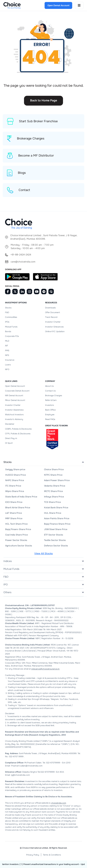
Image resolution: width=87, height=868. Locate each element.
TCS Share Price (52, 502)
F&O (7, 312)
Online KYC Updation (55, 331)
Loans (8, 365)
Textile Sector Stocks (55, 540)
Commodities (11, 317)
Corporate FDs (12, 336)
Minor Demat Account (15, 400)
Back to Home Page (44, 100)
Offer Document (53, 312)
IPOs (7, 322)
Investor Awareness (14, 410)
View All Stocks (43, 553)
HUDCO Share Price (16, 475)
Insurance (10, 360)
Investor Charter (53, 322)
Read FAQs (50, 419)
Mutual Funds (11, 327)
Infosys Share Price (54, 497)
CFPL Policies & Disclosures (18, 434)
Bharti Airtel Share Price (18, 508)
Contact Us (50, 391)
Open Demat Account (15, 386)
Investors (50, 405)
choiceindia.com (59, 803)
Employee (50, 414)
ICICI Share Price (14, 502)
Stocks (8, 308)
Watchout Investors (14, 414)
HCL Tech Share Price (16, 524)
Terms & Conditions (52, 855)
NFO (7, 369)
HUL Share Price (53, 513)
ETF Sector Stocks (54, 535)
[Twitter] (15, 292)
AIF (7, 346)
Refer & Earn (51, 400)
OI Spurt (9, 443)
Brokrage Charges (54, 395)
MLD (7, 341)
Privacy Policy (33, 855)
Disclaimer (10, 424)
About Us (49, 386)
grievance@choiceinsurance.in (45, 669)
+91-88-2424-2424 (21, 255)
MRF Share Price (14, 518)
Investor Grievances (54, 327)
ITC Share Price (13, 486)
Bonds (8, 331)
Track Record (51, 317)
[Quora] (51, 292)
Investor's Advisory (14, 419)
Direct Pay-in (11, 438)
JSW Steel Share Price (56, 529)
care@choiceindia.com (23, 262)
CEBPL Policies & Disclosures (18, 429)
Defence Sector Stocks (56, 546)
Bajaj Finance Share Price (57, 524)
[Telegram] (44, 292)
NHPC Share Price (15, 480)
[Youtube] (37, 292)
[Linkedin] (22, 292)
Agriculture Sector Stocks (19, 546)
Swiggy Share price (15, 469)
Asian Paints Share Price (57, 518)
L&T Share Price (14, 513)
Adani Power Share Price (57, 480)
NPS (7, 355)
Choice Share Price (54, 469)
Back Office (50, 410)
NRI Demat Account (14, 395)
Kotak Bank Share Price (56, 508)
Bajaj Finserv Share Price (18, 529)
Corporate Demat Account (17, 391)
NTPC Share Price (53, 475)
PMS (7, 350)
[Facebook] (8, 292)
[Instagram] (29, 292)
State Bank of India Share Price (21, 497)
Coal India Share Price (17, 535)
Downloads (50, 308)
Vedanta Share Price (55, 486)
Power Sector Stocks (16, 540)
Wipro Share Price (15, 491)
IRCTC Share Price (53, 491)
